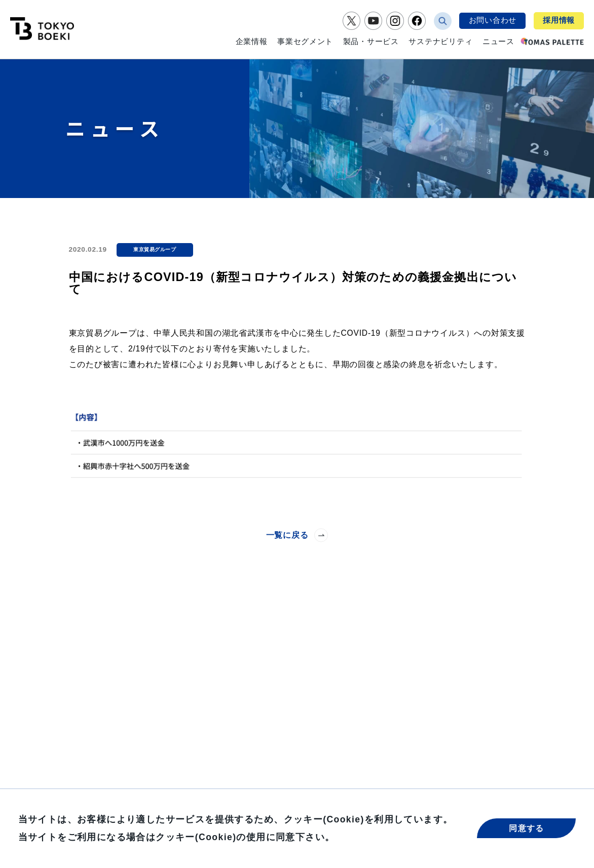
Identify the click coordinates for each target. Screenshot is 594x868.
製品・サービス (371, 42)
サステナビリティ (440, 42)
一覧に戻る (297, 535)
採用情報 (559, 20)
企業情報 (252, 42)
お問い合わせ (493, 20)
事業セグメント (305, 42)
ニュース (498, 42)
